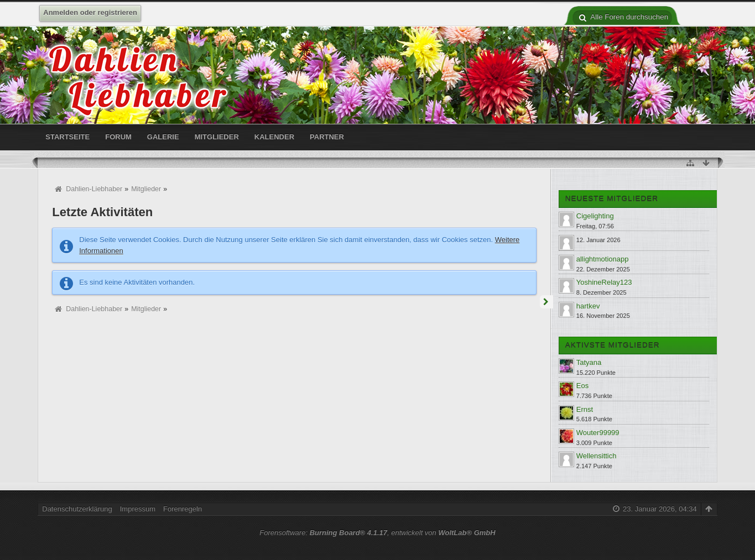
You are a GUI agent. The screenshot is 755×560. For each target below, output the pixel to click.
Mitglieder (217, 137)
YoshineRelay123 (604, 282)
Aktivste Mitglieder (613, 345)
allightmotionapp (603, 259)
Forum (118, 137)
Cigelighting (595, 216)
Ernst (585, 409)
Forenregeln (183, 509)
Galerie (163, 137)
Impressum (138, 509)
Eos (582, 386)
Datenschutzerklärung (77, 509)
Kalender (274, 137)
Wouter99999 (598, 433)
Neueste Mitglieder (612, 199)
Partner (327, 137)
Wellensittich (597, 456)
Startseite (67, 137)
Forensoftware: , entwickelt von (377, 533)
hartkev (588, 306)
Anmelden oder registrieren (90, 12)
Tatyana (589, 362)
